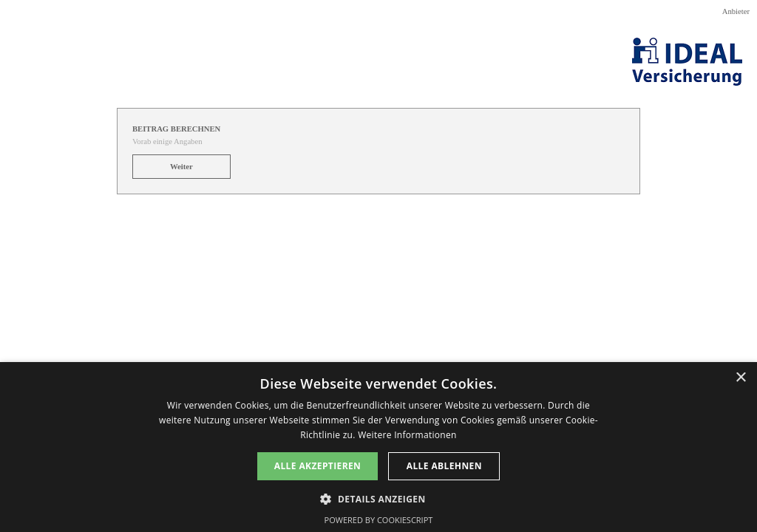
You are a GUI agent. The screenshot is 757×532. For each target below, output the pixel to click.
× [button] (740, 378)
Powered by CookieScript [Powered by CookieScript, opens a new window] (379, 520)
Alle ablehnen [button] (444, 466)
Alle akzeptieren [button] (318, 466)
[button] (378, 498)
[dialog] (378, 447)
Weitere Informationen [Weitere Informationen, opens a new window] (407, 435)
